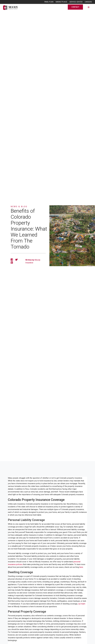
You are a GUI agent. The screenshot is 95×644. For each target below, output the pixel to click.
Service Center (76, 2)
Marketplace (61, 2)
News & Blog (19, 207)
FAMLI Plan (49, 2)
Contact (75, 7)
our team (82, 604)
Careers (88, 2)
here (81, 567)
